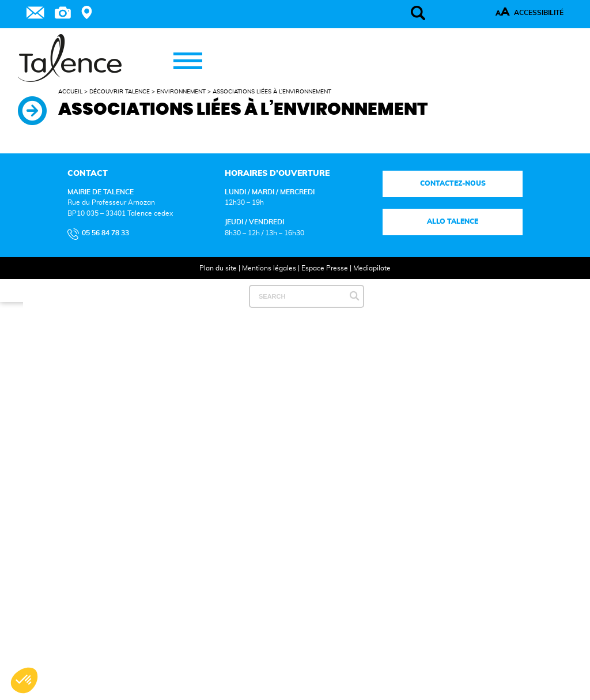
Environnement (181, 92)
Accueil (70, 92)
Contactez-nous (452, 183)
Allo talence (453, 221)
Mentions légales (269, 268)
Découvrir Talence (120, 92)
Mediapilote (372, 268)
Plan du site (218, 268)
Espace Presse (325, 268)
